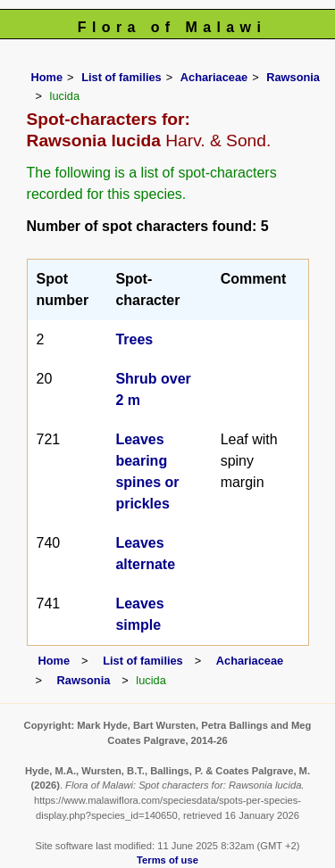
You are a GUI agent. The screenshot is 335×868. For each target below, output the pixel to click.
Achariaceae (214, 77)
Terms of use (167, 860)
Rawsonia (293, 77)
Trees (134, 339)
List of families (121, 77)
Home (47, 77)
